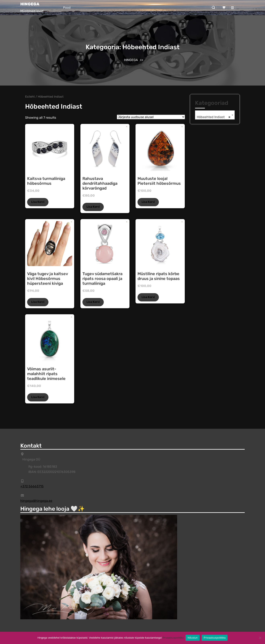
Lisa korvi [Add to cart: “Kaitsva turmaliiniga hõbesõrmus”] (38, 202)
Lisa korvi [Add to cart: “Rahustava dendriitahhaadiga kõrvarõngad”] (93, 207)
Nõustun (193, 638)
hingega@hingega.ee (36, 501)
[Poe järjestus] (151, 117)
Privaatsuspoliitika (173, 638)
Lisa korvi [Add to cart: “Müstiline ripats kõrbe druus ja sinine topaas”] (148, 297)
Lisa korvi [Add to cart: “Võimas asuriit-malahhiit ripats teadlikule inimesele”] (38, 397)
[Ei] (260, 638)
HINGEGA (30, 4)
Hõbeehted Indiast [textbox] (214, 117)
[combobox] (215, 115)
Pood (67, 8)
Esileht (30, 97)
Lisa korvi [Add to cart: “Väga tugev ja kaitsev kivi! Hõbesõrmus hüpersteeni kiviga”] (38, 302)
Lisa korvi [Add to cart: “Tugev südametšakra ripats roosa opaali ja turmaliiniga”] (93, 302)
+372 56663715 (32, 486)
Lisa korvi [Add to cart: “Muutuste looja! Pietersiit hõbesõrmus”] (148, 202)
